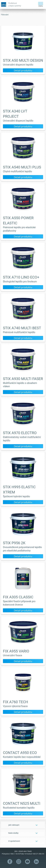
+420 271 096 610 (38, 854)
